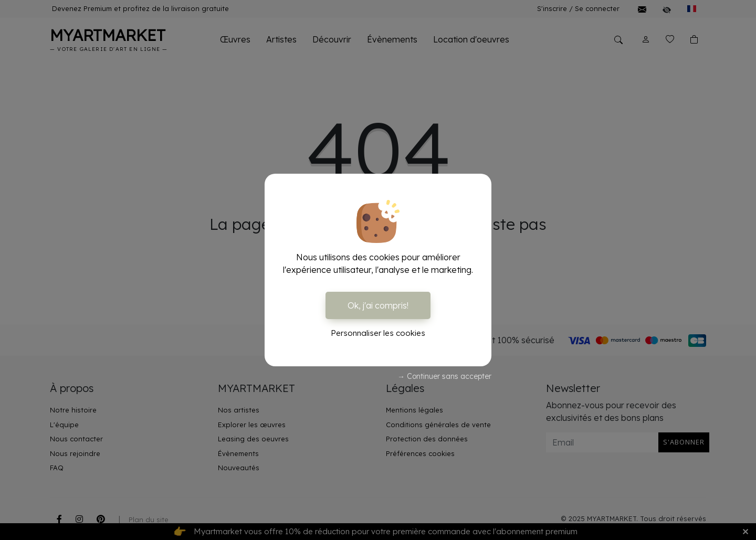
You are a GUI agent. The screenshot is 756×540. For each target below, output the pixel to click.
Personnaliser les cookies (378, 333)
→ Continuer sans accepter (444, 376)
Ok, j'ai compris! (378, 305)
